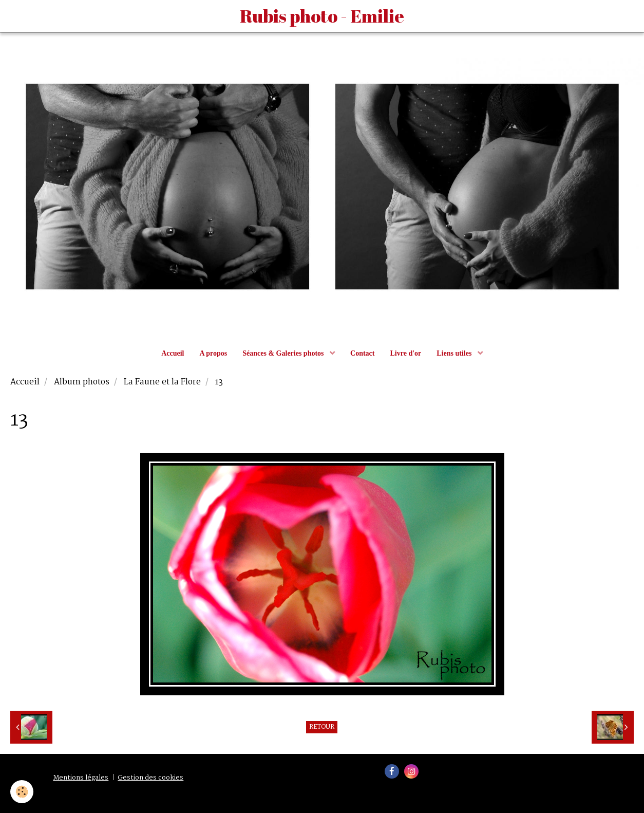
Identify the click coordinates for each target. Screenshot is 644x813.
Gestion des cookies (150, 778)
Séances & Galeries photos (284, 353)
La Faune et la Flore (162, 382)
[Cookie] (22, 792)
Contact (362, 353)
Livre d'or (405, 353)
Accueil (173, 353)
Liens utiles (455, 353)
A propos (213, 353)
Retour (322, 727)
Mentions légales (81, 778)
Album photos (82, 382)
